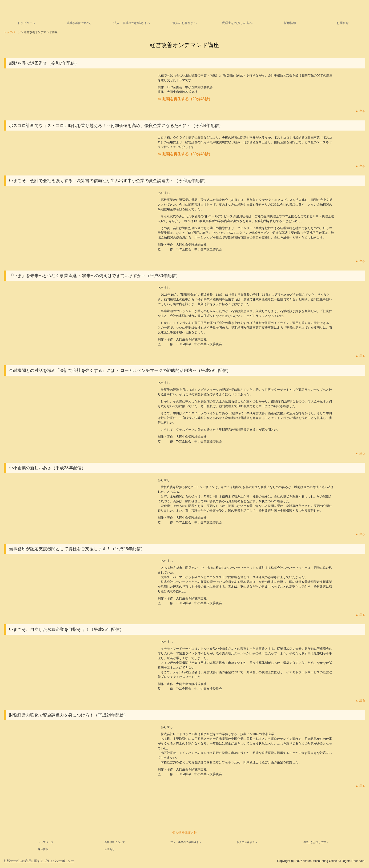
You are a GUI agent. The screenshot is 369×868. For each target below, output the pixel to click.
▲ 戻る (360, 111)
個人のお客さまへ (184, 23)
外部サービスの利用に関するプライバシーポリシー (39, 861)
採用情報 (290, 23)
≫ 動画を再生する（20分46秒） (185, 99)
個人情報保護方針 (184, 833)
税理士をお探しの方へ (237, 23)
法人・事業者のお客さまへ (132, 23)
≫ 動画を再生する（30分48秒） (185, 154)
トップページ (26, 23)
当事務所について (79, 23)
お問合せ (343, 23)
